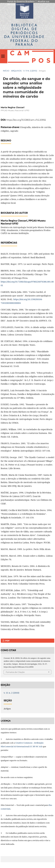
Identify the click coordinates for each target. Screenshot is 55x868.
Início (6, 71)
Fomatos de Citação (15, 672)
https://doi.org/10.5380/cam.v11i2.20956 (26, 120)
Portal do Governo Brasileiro (21, 1)
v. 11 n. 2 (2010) (30, 71)
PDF (7, 641)
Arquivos (16, 71)
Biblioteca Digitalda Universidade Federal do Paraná (24, 35)
